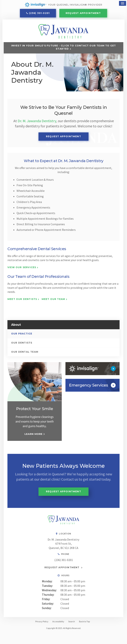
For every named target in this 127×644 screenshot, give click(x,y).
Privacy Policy (42, 623)
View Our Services (22, 269)
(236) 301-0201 (39, 13)
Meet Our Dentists (22, 300)
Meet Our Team (53, 300)
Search (72, 623)
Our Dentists (22, 344)
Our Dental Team (25, 353)
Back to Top (84, 623)
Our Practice (22, 335)
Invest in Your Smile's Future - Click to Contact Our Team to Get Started (64, 48)
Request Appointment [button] (83, 13)
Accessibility (58, 623)
